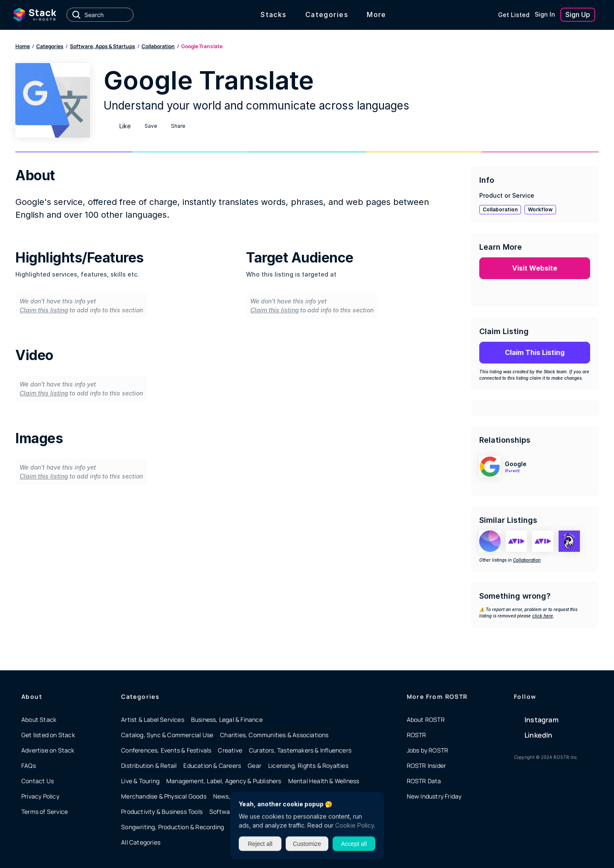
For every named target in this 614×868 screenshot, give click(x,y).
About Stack (39, 719)
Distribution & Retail (149, 766)
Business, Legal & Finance (227, 719)
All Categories (141, 842)
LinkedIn (539, 735)
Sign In (545, 14)
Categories (50, 46)
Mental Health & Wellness (324, 781)
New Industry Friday (434, 796)
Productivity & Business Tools (162, 812)
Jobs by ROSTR (428, 750)
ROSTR (417, 735)
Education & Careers (212, 766)
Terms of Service (45, 812)
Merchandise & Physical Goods (164, 796)
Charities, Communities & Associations (274, 735)
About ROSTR (426, 719)
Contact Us (38, 781)
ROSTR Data (424, 781)
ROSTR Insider (427, 766)
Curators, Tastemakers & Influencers (300, 750)
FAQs (29, 766)
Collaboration (158, 46)
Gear (255, 766)
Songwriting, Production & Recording (172, 827)
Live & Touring (140, 781)
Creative (230, 750)
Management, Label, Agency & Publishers (224, 781)
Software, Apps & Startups (103, 46)
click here (543, 616)
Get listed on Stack (48, 735)
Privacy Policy (40, 796)
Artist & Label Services (153, 719)
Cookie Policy (355, 825)
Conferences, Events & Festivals (166, 750)
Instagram (542, 720)
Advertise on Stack (48, 750)
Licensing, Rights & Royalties (308, 766)
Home (23, 46)
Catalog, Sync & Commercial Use (167, 735)
